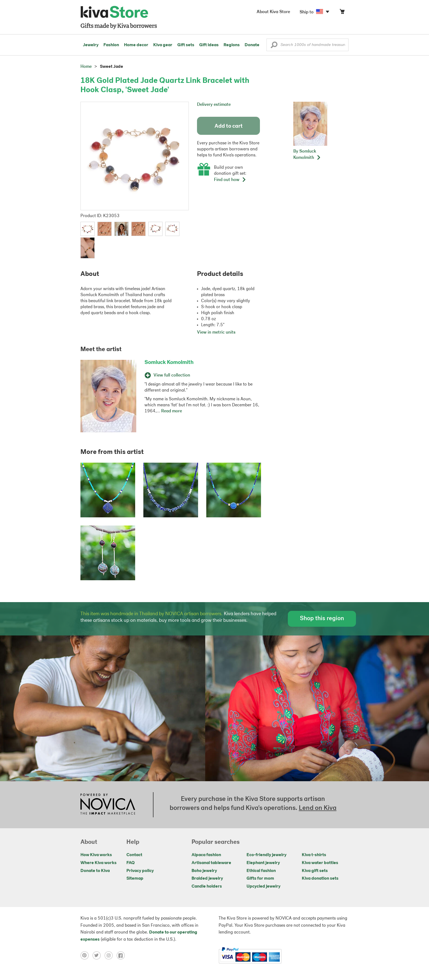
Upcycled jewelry (263, 886)
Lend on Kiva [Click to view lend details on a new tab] (318, 808)
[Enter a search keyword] (308, 45)
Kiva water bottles (320, 863)
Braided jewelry (207, 879)
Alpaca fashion (206, 855)
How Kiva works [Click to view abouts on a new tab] (96, 855)
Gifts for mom (260, 879)
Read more (172, 411)
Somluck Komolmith (169, 363)
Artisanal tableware (211, 863)
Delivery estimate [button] (214, 105)
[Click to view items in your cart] (342, 13)
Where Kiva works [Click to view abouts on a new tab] (98, 863)
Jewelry (91, 45)
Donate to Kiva (95, 871)
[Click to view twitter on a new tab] (98, 955)
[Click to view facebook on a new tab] (122, 955)
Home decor (136, 45)
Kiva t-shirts (314, 855)
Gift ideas (209, 45)
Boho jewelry (204, 871)
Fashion (111, 45)
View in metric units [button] (216, 332)
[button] (274, 46)
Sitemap (135, 879)
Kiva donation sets (320, 879)
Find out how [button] (230, 180)
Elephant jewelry (263, 863)
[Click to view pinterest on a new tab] (86, 955)
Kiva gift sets (315, 871)
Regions (232, 45)
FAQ (131, 863)
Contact (134, 855)
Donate (252, 45)
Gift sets (186, 45)
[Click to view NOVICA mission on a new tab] (108, 805)
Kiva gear (163, 45)
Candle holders (207, 886)
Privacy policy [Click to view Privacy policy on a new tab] (140, 871)
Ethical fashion (261, 871)
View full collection (167, 375)
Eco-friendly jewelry (266, 855)
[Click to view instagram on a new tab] (111, 955)
